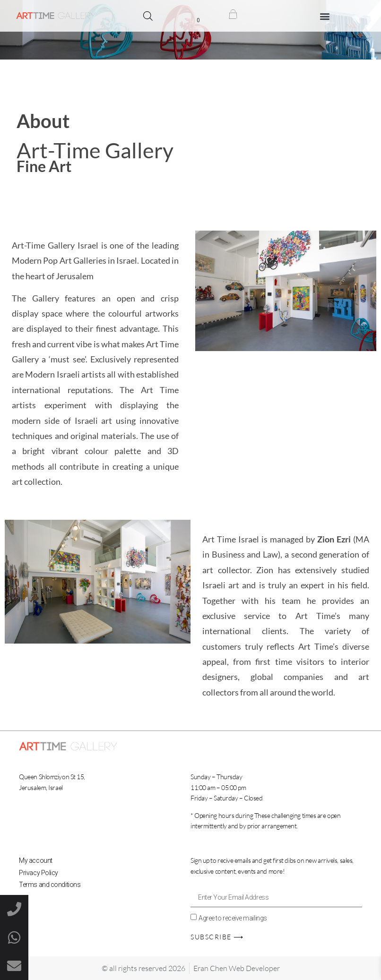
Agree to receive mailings (233, 918)
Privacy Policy (39, 873)
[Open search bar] (148, 16)
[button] (325, 16)
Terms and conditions (50, 885)
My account (36, 860)
